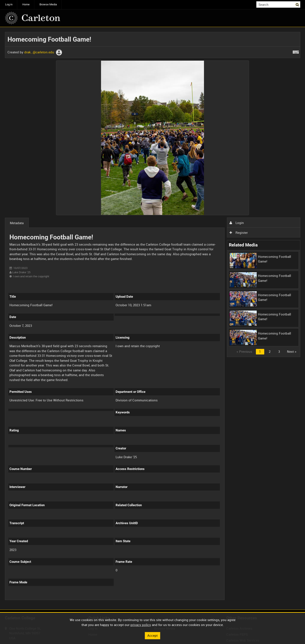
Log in (9, 4)
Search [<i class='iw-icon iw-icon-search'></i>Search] (298, 4)
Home (26, 4)
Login (237, 223)
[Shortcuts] (296, 51)
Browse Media (48, 4)
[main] (153, 318)
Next (292, 351)
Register (239, 233)
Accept (152, 635)
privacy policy (141, 625)
